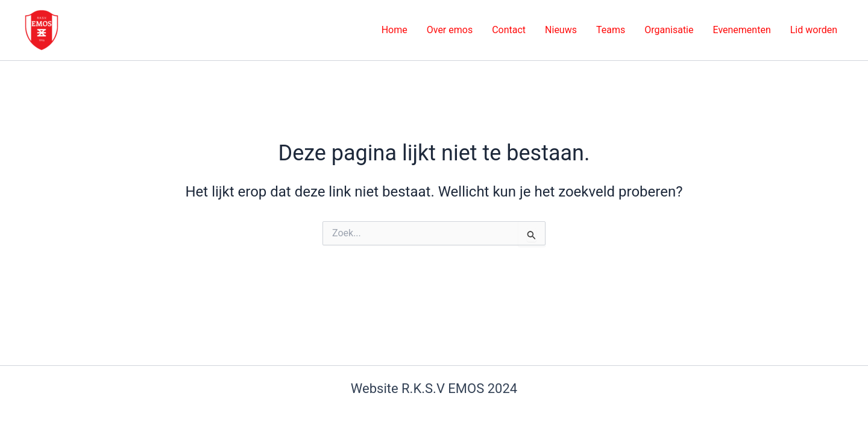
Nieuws (561, 30)
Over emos (450, 30)
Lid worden (814, 30)
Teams (611, 30)
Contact (509, 30)
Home (395, 30)
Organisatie (669, 30)
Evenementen (741, 30)
